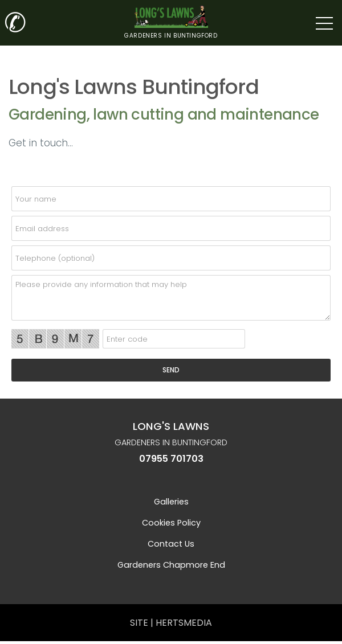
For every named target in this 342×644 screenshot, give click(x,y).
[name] (171, 199)
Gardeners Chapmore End (171, 565)
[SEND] (171, 370)
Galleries (171, 502)
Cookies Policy (171, 523)
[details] (171, 298)
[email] (171, 228)
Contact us (171, 544)
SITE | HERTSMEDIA (171, 623)
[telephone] (171, 258)
